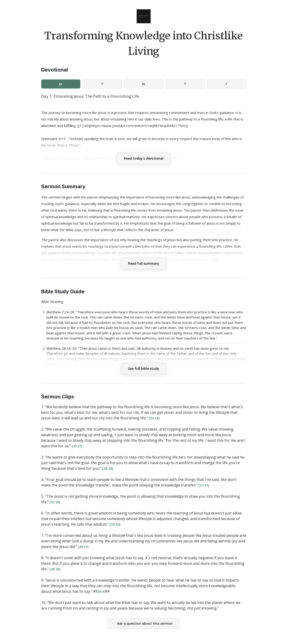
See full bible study (144, 368)
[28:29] (108, 468)
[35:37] (77, 446)
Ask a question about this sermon (145, 623)
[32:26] (55, 502)
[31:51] (204, 485)
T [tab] (102, 84)
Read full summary (144, 263)
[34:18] (154, 418)
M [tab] (61, 84)
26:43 (101, 591)
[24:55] (115, 524)
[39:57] (83, 547)
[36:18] (55, 569)
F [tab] (226, 84)
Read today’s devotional (144, 158)
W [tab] (143, 84)
